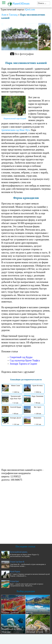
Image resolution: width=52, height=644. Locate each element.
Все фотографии (24, 54)
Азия (4, 15)
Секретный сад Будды (21, 357)
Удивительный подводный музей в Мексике (12, 629)
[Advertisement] (25, 447)
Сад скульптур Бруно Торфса (25, 360)
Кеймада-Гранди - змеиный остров (35, 630)
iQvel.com (30, 10)
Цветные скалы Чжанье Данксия (10, 611)
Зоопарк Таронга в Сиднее (24, 364)
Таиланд (13, 15)
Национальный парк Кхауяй (15, 119)
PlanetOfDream (21, 4)
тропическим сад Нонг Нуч (16, 130)
